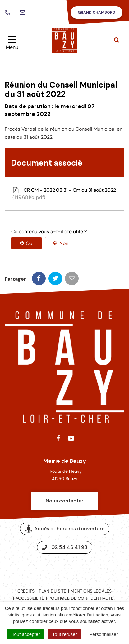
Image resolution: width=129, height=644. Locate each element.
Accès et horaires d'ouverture (65, 529)
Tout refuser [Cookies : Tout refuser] (64, 634)
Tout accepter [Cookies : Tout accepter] (26, 634)
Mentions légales (91, 591)
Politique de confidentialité (81, 598)
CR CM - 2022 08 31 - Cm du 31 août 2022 (64, 194)
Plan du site (53, 591)
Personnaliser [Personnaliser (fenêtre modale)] (104, 634)
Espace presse (64, 568)
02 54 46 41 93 (65, 547)
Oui (30, 243)
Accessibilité (30, 598)
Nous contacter (64, 501)
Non (64, 243)
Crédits (26, 591)
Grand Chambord (97, 12)
